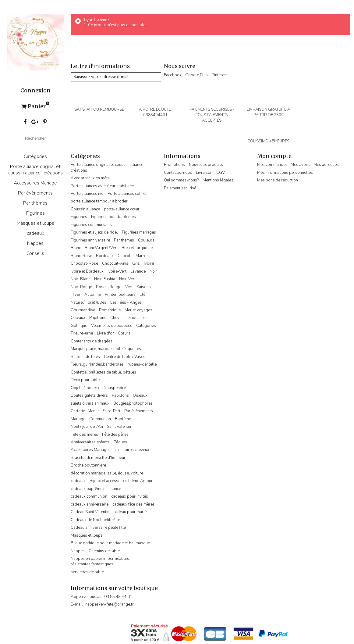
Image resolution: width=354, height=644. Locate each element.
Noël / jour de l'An (87, 427)
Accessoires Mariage (35, 183)
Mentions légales (218, 180)
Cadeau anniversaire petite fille (98, 528)
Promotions (174, 165)
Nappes (35, 243)
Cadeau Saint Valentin (90, 512)
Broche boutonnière (88, 465)
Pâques (120, 442)
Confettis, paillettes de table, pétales (103, 372)
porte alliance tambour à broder (99, 201)
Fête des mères (84, 435)
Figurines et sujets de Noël (94, 232)
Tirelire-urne (82, 333)
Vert (129, 287)
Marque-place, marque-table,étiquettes (106, 349)
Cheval (117, 318)
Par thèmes (35, 203)
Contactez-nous (178, 173)
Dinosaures (137, 318)
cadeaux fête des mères (134, 504)
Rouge (115, 287)
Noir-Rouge (81, 287)
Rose (101, 287)
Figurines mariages (139, 232)
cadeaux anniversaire (90, 504)
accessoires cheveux (131, 450)
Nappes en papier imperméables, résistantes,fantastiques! (100, 561)
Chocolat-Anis (115, 263)
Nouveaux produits (206, 165)
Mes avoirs (301, 165)
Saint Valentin (119, 427)
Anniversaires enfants (90, 442)
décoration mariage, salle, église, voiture (107, 473)
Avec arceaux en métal (91, 178)
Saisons (144, 287)
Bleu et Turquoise (137, 248)
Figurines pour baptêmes (113, 217)
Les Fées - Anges (126, 302)
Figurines (35, 213)
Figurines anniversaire (90, 240)
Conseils (35, 253)
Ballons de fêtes (85, 357)
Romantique (110, 310)
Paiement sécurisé (180, 188)
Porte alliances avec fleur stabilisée (102, 186)
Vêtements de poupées (112, 326)
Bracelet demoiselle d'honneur (98, 458)
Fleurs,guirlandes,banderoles (97, 364)
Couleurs (146, 240)
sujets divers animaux (90, 403)
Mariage (78, 419)
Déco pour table (85, 380)
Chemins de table (104, 551)
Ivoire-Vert (117, 271)
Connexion (35, 91)
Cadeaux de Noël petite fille (95, 520)
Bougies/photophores (133, 403)
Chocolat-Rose (84, 263)
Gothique (79, 326)
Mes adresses (326, 165)
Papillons (98, 318)
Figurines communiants (91, 225)
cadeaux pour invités (130, 496)
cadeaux (35, 233)
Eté (142, 295)
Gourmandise (83, 310)
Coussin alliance (85, 209)
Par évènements (35, 193)
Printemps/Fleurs (120, 295)
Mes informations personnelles (285, 173)
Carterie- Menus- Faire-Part (96, 411)
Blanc (76, 248)
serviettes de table (87, 572)
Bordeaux (105, 256)
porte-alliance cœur (122, 209)
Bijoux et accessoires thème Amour (121, 481)
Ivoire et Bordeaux (87, 271)
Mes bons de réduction (278, 180)
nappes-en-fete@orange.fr (110, 604)
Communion (100, 419)
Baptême (123, 419)
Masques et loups (35, 223)
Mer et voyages (138, 310)
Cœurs (124, 333)
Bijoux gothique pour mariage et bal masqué (110, 543)
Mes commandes (272, 165)
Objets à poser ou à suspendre (98, 388)
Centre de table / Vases (125, 357)
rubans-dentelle (142, 364)
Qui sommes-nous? (181, 180)
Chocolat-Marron (133, 256)
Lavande (138, 271)
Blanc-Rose (81, 256)
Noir (153, 271)
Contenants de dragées (92, 341)
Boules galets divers (89, 395)
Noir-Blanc (80, 279)
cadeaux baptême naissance (96, 489)
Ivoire (149, 263)
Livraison (204, 173)
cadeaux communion (89, 496)
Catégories (35, 156)
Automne (93, 295)
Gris (136, 263)
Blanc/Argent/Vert (101, 248)
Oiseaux (78, 318)
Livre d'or (105, 333)
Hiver (76, 295)
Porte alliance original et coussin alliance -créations (35, 170)
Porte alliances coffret (127, 194)
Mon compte (274, 156)
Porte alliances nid (87, 194)
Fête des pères (115, 435)
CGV (221, 173)
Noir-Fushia (105, 279)
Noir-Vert (127, 279)
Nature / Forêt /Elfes (88, 302)
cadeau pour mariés (131, 512)
